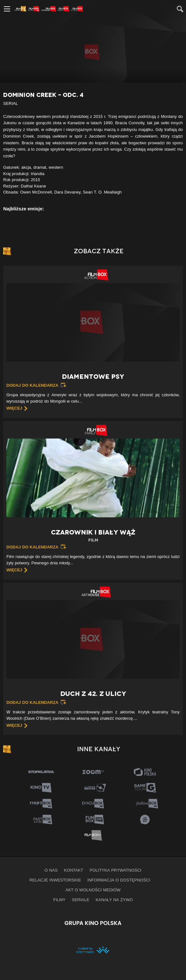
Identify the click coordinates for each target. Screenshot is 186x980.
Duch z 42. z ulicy (93, 694)
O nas (51, 870)
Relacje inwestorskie (55, 880)
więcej (14, 408)
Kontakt (74, 870)
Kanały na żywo (114, 900)
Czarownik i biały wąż (93, 536)
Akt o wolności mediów (93, 890)
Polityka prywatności (115, 870)
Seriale (81, 900)
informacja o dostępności (119, 880)
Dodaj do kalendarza (32, 385)
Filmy (59, 900)
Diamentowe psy (93, 377)
